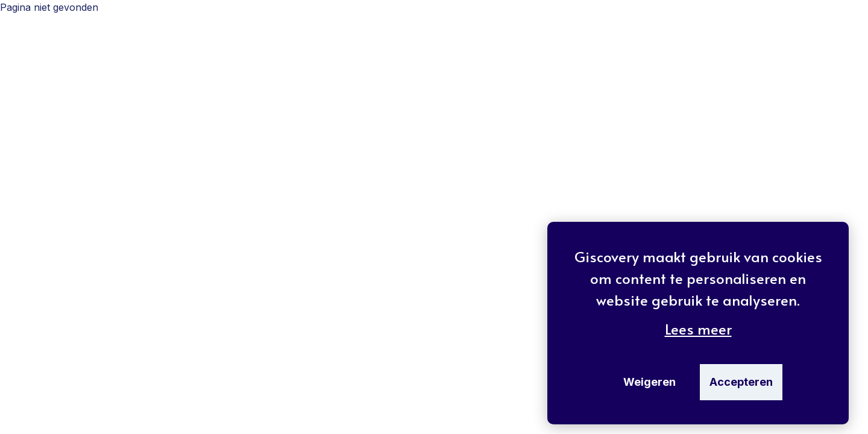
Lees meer (698, 329)
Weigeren (649, 382)
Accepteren (741, 382)
